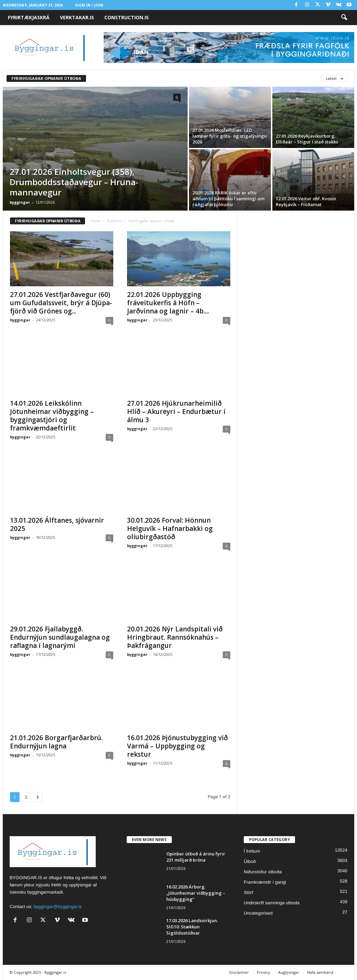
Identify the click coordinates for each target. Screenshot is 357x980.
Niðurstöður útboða (263, 872)
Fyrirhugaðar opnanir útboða (46, 78)
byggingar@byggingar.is (57, 907)
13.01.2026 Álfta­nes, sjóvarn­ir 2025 (57, 524)
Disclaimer (239, 972)
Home (96, 221)
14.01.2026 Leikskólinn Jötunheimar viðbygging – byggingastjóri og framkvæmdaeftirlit (52, 416)
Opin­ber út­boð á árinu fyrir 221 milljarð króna (196, 857)
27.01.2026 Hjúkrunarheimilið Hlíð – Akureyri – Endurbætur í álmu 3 (176, 412)
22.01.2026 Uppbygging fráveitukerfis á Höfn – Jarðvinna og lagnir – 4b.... (168, 303)
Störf (248, 892)
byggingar (20, 202)
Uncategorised (258, 913)
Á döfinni (114, 221)
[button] (344, 18)
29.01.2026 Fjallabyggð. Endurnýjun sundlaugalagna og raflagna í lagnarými (60, 637)
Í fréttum (252, 851)
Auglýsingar (289, 972)
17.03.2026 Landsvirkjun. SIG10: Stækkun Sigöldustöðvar (192, 927)
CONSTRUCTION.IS (127, 17)
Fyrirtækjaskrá (29, 17)
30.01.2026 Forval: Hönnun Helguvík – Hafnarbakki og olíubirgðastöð (170, 529)
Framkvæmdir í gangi (265, 882)
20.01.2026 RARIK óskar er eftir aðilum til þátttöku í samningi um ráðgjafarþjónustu (228, 199)
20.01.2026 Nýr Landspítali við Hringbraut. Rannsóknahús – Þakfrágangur (175, 637)
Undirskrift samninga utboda (272, 903)
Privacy (264, 972)
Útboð (250, 861)
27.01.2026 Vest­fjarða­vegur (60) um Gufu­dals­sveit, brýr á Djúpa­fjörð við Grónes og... (61, 303)
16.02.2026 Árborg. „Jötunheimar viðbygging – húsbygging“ (196, 893)
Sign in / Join (89, 5)
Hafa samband (320, 972)
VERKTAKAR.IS (77, 17)
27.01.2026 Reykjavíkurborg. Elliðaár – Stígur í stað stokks (307, 139)
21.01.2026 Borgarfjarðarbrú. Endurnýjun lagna (56, 742)
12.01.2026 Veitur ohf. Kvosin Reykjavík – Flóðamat (306, 201)
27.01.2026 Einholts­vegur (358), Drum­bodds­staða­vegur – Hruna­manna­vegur (74, 182)
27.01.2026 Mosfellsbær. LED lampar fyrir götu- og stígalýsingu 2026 (230, 136)
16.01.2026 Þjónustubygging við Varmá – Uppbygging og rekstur (177, 746)
